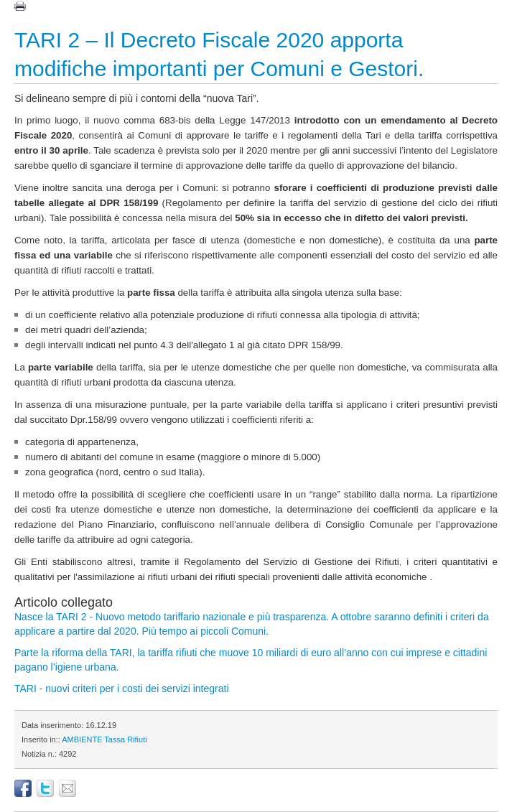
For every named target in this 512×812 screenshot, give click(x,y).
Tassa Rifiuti (125, 739)
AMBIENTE (82, 739)
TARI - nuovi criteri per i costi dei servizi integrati (122, 689)
